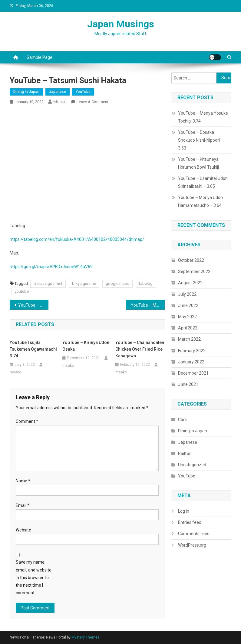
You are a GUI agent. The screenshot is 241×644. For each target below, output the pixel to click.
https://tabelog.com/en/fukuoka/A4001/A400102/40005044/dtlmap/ (77, 239)
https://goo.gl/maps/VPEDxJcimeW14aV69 (51, 267)
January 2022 (191, 362)
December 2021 (193, 373)
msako (60, 102)
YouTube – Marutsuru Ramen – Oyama (148, 305)
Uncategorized (192, 465)
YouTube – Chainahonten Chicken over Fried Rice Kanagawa (140, 349)
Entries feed (190, 522)
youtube (22, 291)
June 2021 (188, 384)
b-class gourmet (48, 283)
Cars (182, 420)
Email (23, 505)
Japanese (58, 92)
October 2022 (191, 260)
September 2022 (194, 271)
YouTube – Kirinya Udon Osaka (86, 346)
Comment (27, 421)
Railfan (185, 453)
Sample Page (40, 57)
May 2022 (187, 317)
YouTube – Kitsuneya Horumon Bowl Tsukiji (198, 163)
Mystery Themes (86, 637)
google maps (117, 283)
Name (23, 481)
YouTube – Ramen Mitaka (33, 305)
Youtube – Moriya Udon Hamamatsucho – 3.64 (200, 201)
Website (23, 530)
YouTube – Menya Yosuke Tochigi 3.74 (203, 117)
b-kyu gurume (84, 283)
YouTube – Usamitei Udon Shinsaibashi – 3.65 (203, 182)
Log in (184, 511)
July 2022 (187, 294)
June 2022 (188, 305)
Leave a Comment (92, 102)
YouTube (83, 92)
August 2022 (190, 283)
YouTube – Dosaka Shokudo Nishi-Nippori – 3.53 (201, 140)
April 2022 (188, 328)
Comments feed (194, 534)
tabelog (146, 283)
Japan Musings (121, 24)
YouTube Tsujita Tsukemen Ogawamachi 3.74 (33, 349)
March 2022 (189, 339)
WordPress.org (192, 545)
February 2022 (192, 351)
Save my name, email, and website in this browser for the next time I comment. (34, 577)
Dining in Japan (26, 92)
